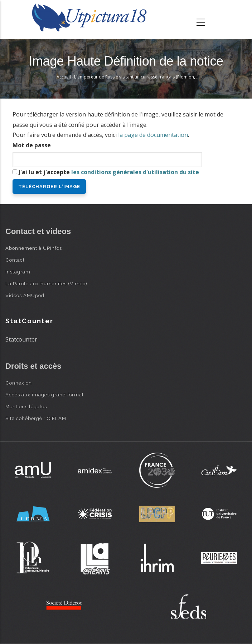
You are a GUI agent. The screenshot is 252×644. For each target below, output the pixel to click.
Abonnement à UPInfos (34, 248)
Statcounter (21, 339)
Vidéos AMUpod (25, 295)
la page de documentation (153, 135)
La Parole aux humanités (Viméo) (46, 283)
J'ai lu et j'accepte (109, 172)
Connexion (19, 383)
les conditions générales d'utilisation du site (135, 172)
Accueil (64, 77)
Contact (15, 260)
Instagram (18, 272)
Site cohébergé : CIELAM (36, 418)
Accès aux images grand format (45, 395)
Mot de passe (32, 145)
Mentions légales (26, 406)
